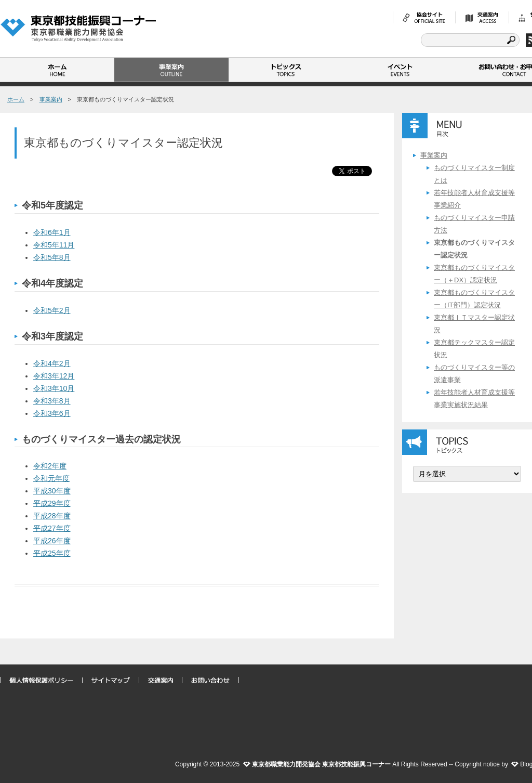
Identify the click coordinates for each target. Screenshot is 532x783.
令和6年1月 (52, 232)
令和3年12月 (54, 376)
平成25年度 (52, 553)
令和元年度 (51, 478)
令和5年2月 (52, 310)
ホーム (57, 70)
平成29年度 (52, 503)
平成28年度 (52, 516)
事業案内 (171, 70)
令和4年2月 (52, 363)
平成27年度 (52, 528)
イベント (400, 70)
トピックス (286, 70)
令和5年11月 (54, 245)
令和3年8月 (52, 401)
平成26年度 (52, 541)
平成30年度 (52, 491)
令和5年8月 (52, 257)
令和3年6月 (52, 413)
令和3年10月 (54, 388)
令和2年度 (50, 466)
